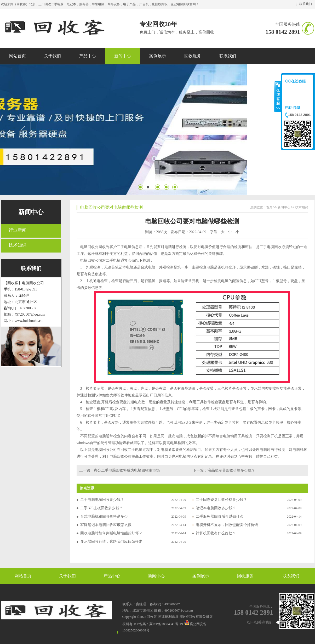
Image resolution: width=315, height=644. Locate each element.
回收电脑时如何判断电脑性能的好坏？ (111, 533)
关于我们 (67, 576)
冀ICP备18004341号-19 (166, 624)
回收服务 (245, 576)
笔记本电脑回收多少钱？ (216, 508)
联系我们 (306, 4)
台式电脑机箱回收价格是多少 (104, 516)
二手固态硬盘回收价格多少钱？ (221, 500)
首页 (269, 207)
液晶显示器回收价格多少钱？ (231, 470)
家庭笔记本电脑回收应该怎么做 (106, 525)
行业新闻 (18, 230)
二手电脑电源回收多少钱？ (102, 500)
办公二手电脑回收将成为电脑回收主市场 (127, 470)
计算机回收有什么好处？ (216, 533)
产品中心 (112, 576)
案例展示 (201, 576)
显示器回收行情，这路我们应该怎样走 (111, 542)
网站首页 (23, 576)
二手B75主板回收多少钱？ (102, 508)
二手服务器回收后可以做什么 (220, 516)
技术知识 (18, 245)
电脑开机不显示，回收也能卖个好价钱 (227, 525)
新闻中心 (31, 212)
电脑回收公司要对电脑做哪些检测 (111, 207)
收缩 (278, 97)
